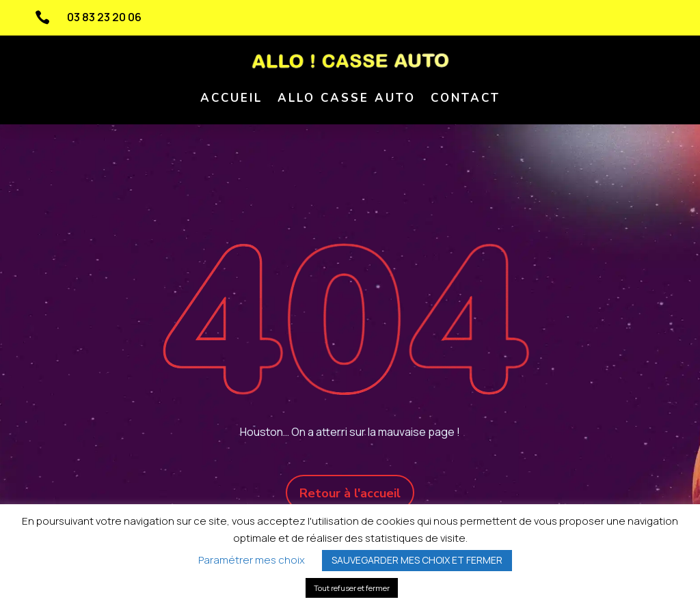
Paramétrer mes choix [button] (252, 560)
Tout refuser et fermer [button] (352, 588)
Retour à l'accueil (350, 493)
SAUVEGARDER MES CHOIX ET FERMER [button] (417, 560)
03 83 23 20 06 (104, 17)
